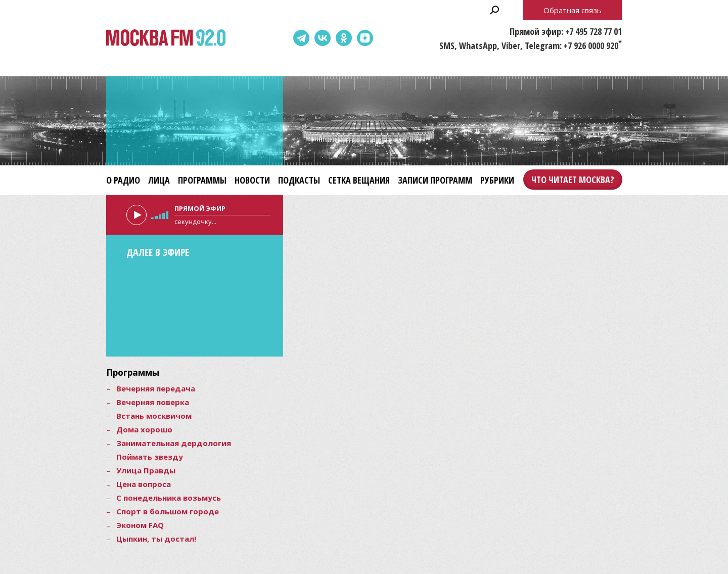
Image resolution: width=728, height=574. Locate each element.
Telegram (301, 38)
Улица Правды (146, 470)
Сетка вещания (359, 180)
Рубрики (497, 180)
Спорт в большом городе (168, 511)
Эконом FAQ (140, 525)
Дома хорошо (144, 429)
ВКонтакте (323, 38)
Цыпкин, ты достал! (156, 539)
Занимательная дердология (174, 443)
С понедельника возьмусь (169, 498)
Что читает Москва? (573, 180)
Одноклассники (344, 38)
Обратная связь (573, 10)
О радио (123, 180)
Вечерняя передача (156, 388)
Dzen (365, 38)
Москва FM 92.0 (166, 38)
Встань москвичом (154, 416)
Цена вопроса (144, 484)
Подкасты (299, 180)
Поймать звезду (150, 457)
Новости (252, 180)
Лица (159, 180)
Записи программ (435, 180)
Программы (202, 180)
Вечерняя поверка (153, 402)
